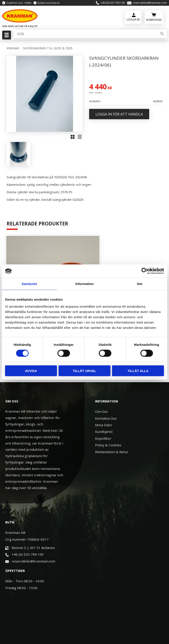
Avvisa (31, 371)
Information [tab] (84, 284)
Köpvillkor (103, 425)
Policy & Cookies (108, 432)
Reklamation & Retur (112, 439)
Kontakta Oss (106, 405)
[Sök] (162, 35)
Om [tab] (140, 284)
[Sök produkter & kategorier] (85, 35)
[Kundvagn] (154, 18)
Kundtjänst (104, 419)
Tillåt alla (138, 371)
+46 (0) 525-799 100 (113, 3)
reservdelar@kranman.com (150, 3)
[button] (6, 36)
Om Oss (101, 398)
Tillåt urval (84, 371)
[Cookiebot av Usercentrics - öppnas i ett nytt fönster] (145, 271)
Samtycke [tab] (29, 284)
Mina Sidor (104, 412)
